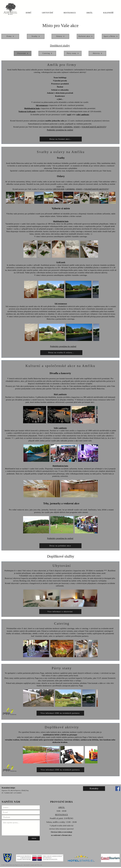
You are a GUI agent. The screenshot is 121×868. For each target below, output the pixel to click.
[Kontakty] (94, 789)
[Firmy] (10, 36)
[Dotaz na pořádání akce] (60, 546)
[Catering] (47, 53)
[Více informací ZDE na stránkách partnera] (60, 713)
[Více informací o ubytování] (60, 612)
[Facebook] (118, 789)
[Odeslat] (34, 838)
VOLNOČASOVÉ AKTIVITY (94, 127)
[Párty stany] (73, 53)
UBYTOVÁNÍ (56, 127)
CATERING (68, 127)
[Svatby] (36, 36)
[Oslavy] (60, 36)
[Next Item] (111, 198)
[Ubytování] (23, 53)
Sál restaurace (42, 105)
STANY (77, 127)
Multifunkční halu (32, 108)
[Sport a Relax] (111, 36)
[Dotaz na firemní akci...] (61, 139)
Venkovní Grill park (27, 111)
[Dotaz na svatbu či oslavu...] (61, 353)
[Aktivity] (97, 53)
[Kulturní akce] (86, 36)
